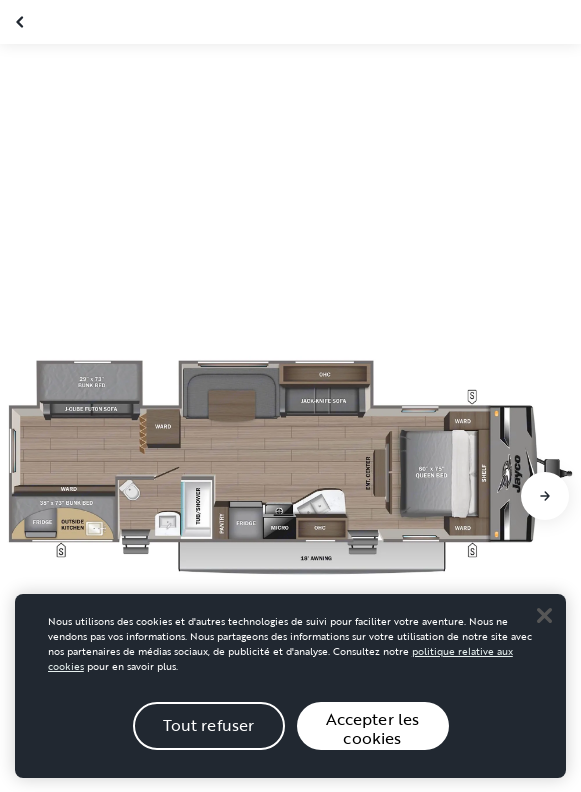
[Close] (544, 634)
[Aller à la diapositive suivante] (545, 496)
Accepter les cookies (373, 746)
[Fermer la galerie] (22, 22)
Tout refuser (209, 744)
